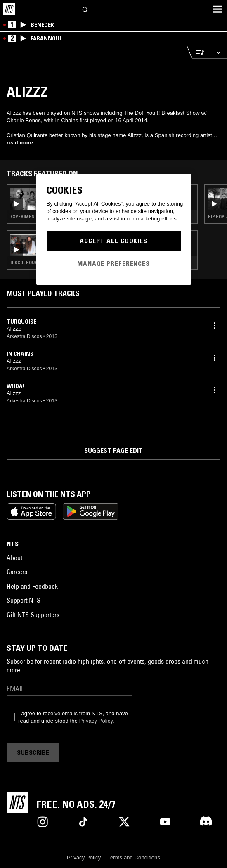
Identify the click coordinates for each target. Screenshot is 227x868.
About (14, 558)
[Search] (85, 9)
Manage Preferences (113, 263)
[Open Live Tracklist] (198, 52)
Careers (17, 572)
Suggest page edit (113, 450)
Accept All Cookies (113, 241)
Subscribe (33, 752)
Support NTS (24, 600)
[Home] (9, 9)
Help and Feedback (32, 586)
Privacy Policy (96, 721)
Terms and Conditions (134, 857)
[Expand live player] (218, 52)
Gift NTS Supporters (33, 615)
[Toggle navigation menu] (217, 9)
